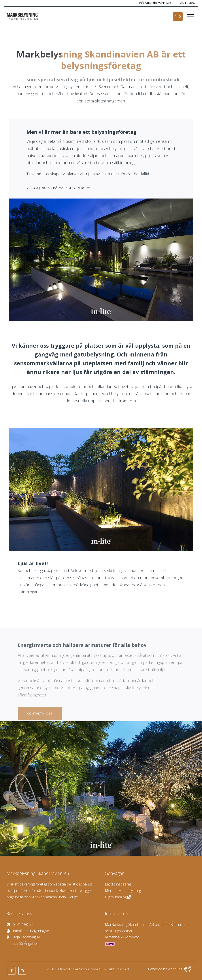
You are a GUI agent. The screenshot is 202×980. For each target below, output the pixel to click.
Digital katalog (118, 897)
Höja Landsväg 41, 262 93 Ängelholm (24, 940)
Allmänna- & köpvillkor (122, 937)
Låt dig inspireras (118, 884)
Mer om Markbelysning (123, 891)
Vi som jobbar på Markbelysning (56, 188)
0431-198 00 (188, 3)
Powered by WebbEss (169, 969)
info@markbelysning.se (155, 3)
